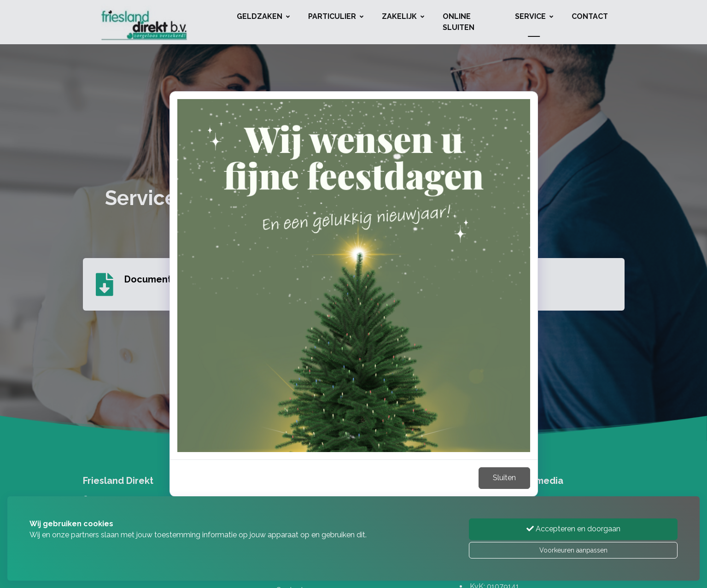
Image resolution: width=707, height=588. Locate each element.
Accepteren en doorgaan (573, 529)
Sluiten (504, 478)
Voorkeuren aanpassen (573, 550)
